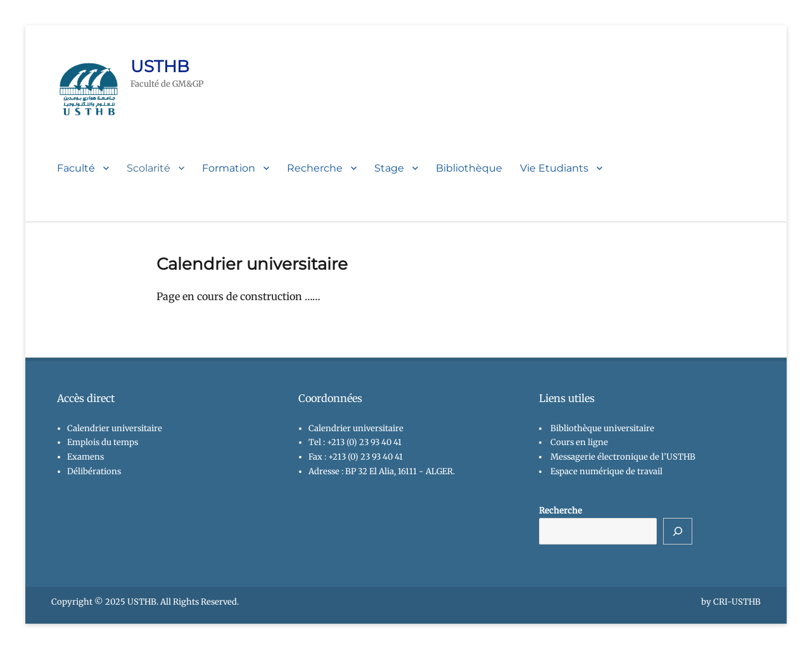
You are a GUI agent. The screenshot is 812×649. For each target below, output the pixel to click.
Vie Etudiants (554, 168)
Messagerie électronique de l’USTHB (623, 457)
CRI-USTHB (737, 602)
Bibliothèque (469, 168)
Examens (86, 457)
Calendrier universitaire (115, 428)
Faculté (76, 168)
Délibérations (94, 471)
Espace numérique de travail (606, 471)
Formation (229, 168)
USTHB (160, 66)
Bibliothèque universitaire (602, 428)
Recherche (315, 168)
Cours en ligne (579, 442)
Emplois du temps (103, 442)
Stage (389, 168)
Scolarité (149, 168)
